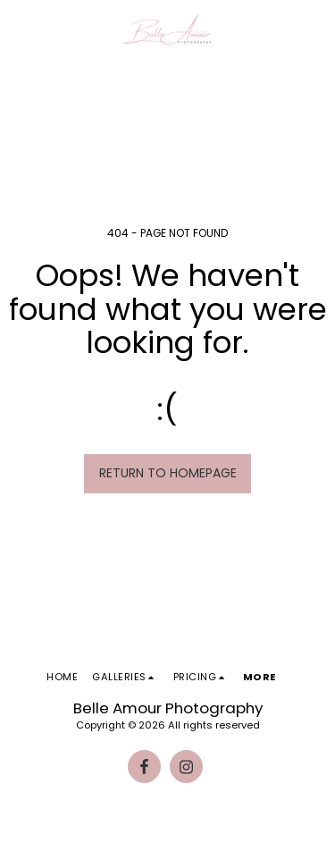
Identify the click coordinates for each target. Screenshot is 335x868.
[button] (20, 29)
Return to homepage (168, 473)
